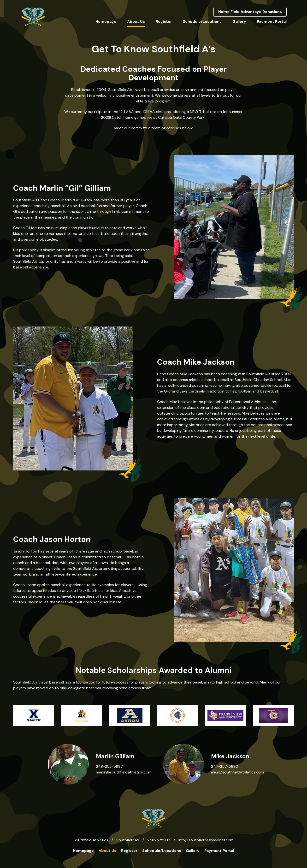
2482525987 (159, 840)
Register (164, 21)
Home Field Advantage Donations (250, 12)
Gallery (239, 21)
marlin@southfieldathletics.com (124, 772)
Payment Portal (272, 21)
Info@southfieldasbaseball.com (206, 840)
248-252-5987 (109, 766)
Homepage (106, 21)
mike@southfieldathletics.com (237, 772)
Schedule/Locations (202, 21)
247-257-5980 (225, 766)
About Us (136, 21)
